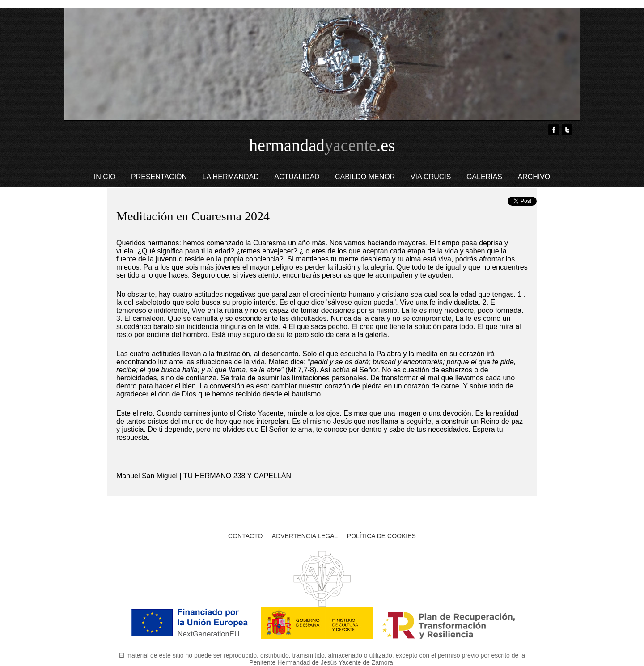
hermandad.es (322, 145)
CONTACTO (245, 536)
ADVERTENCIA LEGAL (305, 536)
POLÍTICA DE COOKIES (381, 536)
